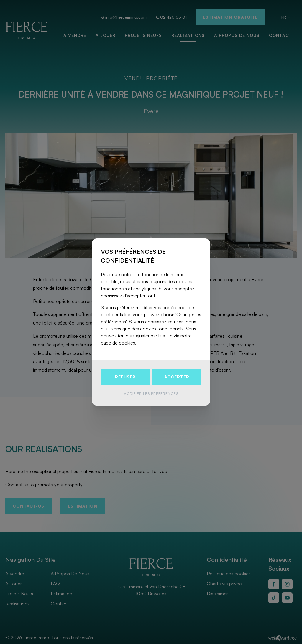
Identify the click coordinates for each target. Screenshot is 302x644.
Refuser (125, 377)
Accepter (177, 377)
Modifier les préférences (151, 394)
